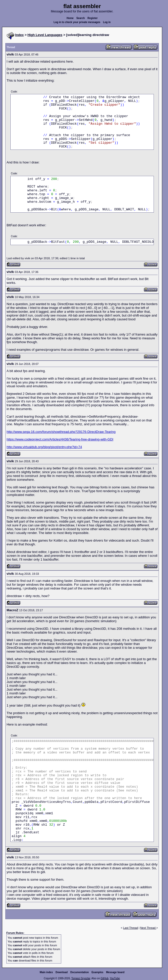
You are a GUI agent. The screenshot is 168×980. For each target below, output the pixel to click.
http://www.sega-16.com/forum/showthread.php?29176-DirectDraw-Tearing (61, 432)
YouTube (115, 978)
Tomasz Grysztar (81, 978)
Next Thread (148, 928)
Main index (46, 972)
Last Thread (131, 928)
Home (70, 18)
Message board (115, 972)
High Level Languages (45, 35)
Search (81, 18)
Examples (98, 972)
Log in (107, 22)
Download (62, 972)
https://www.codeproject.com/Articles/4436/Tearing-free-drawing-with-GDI (60, 439)
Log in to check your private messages (77, 22)
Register (93, 18)
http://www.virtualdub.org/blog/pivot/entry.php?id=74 (44, 447)
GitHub (104, 978)
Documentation (80, 972)
